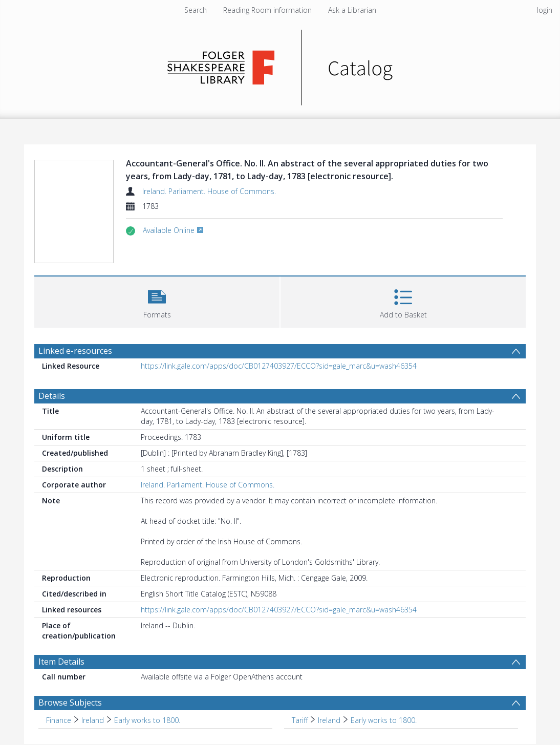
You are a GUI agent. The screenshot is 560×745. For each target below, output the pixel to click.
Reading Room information (267, 10)
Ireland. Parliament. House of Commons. (209, 191)
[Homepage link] (280, 65)
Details (52, 396)
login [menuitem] (545, 10)
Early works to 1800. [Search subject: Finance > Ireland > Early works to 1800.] (147, 720)
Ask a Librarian (352, 10)
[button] (157, 301)
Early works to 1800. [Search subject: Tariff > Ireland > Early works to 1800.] (384, 720)
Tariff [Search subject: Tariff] (300, 720)
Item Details (61, 662)
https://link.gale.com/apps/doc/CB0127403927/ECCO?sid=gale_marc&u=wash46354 (279, 366)
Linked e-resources (75, 351)
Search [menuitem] (196, 10)
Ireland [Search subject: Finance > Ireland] (93, 720)
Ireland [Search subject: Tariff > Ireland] (329, 720)
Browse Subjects (70, 703)
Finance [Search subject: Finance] (59, 720)
